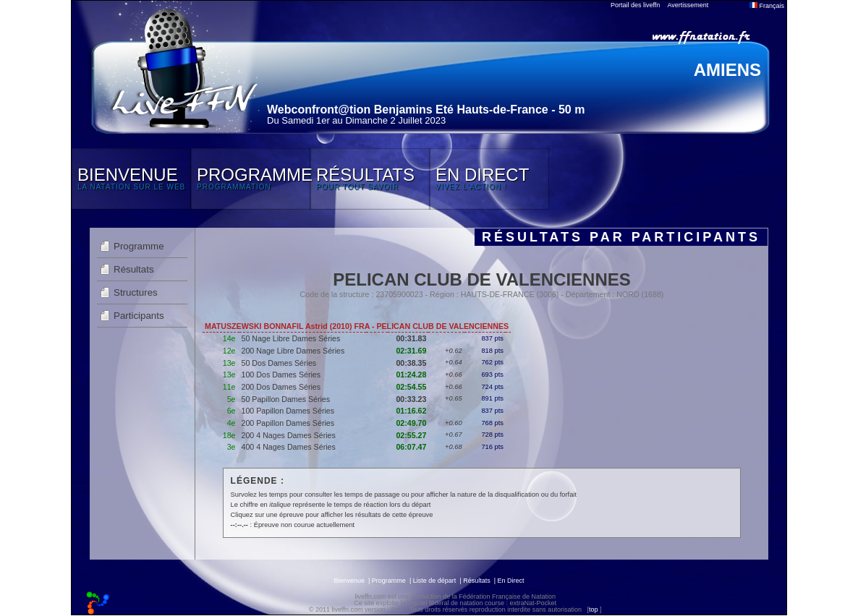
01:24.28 (411, 375)
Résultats (134, 269)
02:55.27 (411, 435)
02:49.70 (411, 423)
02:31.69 (411, 351)
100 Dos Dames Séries (281, 375)
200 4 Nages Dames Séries (289, 435)
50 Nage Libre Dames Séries (291, 338)
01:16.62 (411, 411)
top (594, 609)
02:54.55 (411, 387)
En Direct (511, 581)
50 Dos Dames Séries (279, 363)
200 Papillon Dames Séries (288, 423)
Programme (139, 246)
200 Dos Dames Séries (281, 387)
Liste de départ (435, 581)
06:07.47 (411, 447)
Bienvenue (349, 581)
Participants (139, 316)
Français (767, 6)
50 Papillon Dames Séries (286, 399)
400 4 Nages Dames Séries (289, 447)
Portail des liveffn (635, 5)
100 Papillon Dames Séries (288, 411)
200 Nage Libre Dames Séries (293, 351)
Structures (136, 292)
